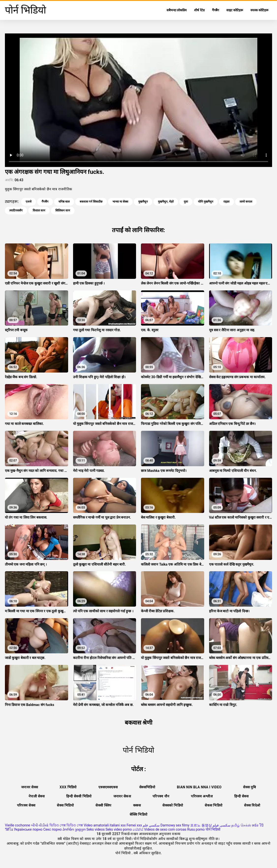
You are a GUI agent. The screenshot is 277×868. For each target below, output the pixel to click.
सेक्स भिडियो (65, 805)
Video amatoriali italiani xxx (105, 825)
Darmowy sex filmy (175, 825)
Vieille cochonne (17, 825)
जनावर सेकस (122, 796)
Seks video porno (119, 829)
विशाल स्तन (39, 210)
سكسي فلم (151, 825)
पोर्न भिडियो (213, 829)
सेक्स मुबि (249, 787)
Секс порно (53, 829)
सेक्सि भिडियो (139, 814)
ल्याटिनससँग (16, 210)
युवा (186, 202)
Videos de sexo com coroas (165, 829)
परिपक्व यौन (161, 796)
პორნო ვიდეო (74, 829)
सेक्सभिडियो (147, 787)
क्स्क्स (137, 805)
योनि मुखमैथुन (206, 202)
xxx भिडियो (68, 787)
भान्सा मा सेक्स (120, 202)
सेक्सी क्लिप (103, 805)
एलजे (29, 202)
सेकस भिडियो (214, 805)
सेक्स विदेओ (252, 805)
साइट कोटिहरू (235, 10)
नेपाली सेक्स (37, 796)
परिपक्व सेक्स (26, 805)
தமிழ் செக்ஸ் (241, 825)
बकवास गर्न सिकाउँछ (91, 202)
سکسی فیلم (221, 825)
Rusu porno (196, 829)
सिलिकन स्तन (63, 210)
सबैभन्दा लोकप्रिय (177, 10)
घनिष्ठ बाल (64, 202)
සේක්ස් (138, 829)
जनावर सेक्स (30, 787)
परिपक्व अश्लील (202, 796)
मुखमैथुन (143, 202)
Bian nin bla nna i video (199, 787)
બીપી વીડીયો (40, 825)
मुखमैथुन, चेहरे (166, 202)
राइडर (226, 202)
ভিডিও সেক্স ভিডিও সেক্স (66, 825)
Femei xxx (134, 825)
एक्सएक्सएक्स (108, 787)
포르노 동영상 (201, 825)
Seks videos (95, 829)
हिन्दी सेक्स (241, 796)
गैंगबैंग (215, 10)
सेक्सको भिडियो (173, 805)
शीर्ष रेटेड (199, 10)
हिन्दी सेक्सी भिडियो (79, 796)
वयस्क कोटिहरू (259, 10)
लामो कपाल (246, 202)
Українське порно (28, 829)
